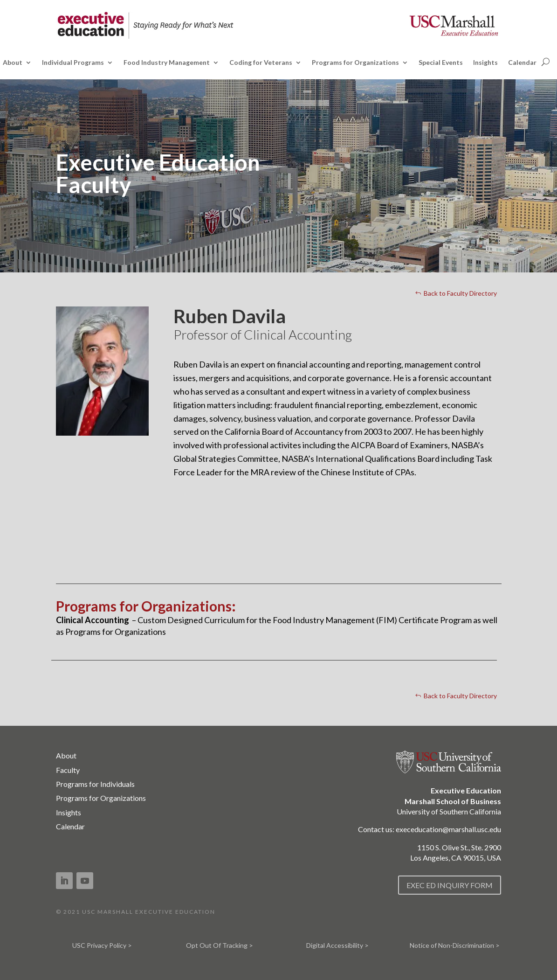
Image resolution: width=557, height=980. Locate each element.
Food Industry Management (167, 63)
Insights (485, 63)
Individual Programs (73, 63)
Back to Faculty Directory (460, 293)
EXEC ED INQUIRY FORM (450, 885)
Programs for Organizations (355, 63)
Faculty (68, 770)
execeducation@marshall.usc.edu (448, 829)
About (13, 63)
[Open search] (546, 62)
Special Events (441, 63)
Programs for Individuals (95, 784)
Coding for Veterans (261, 63)
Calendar (522, 63)
